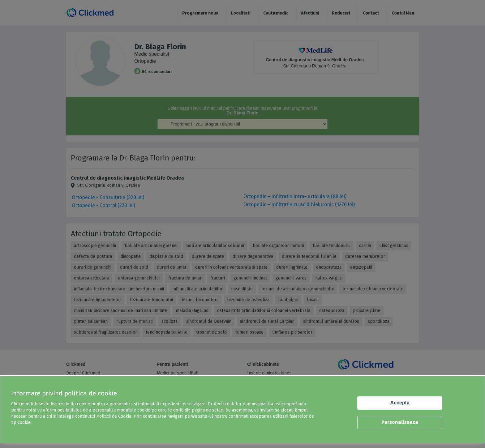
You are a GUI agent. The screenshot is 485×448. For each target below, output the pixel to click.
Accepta (400, 403)
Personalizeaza (400, 422)
